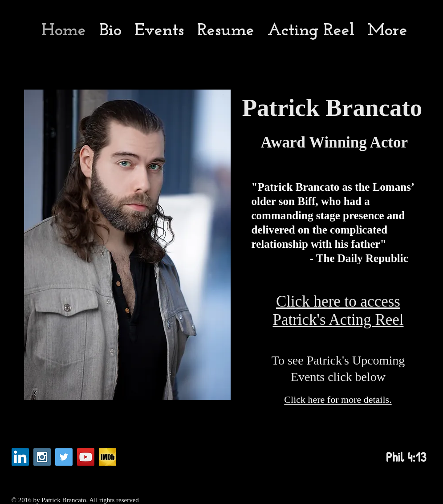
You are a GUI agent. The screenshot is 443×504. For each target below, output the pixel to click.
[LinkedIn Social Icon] (20, 457)
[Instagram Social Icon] (42, 457)
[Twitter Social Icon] (64, 457)
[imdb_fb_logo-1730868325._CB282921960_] (108, 457)
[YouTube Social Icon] (86, 457)
